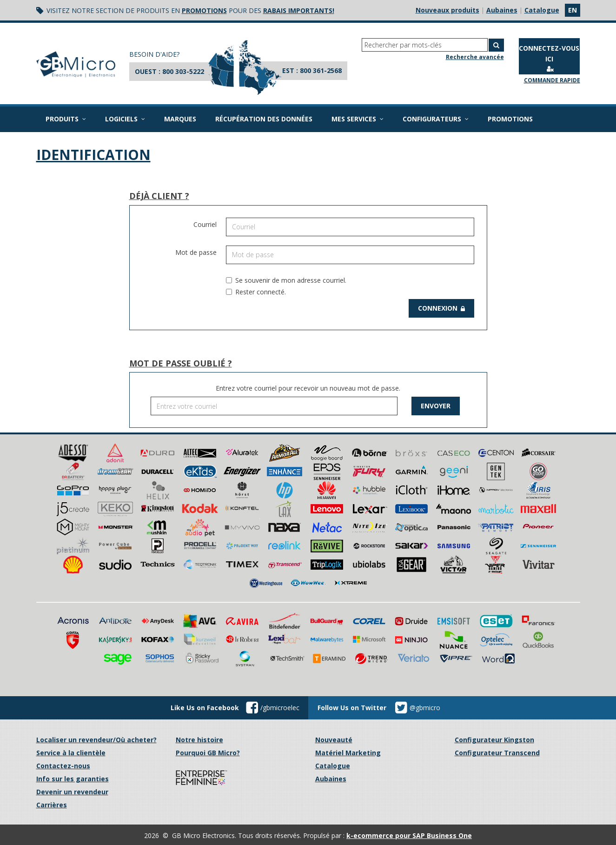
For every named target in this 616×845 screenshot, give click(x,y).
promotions (204, 10)
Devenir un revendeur (72, 792)
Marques (180, 119)
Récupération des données (264, 119)
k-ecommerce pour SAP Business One (409, 835)
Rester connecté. (256, 292)
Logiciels (125, 119)
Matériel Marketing (348, 753)
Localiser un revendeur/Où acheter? (96, 740)
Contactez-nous (63, 766)
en (573, 10)
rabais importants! (299, 10)
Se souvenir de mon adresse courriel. (286, 280)
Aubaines (502, 10)
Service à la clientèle (71, 753)
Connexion (441, 308)
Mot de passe (196, 252)
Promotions (510, 119)
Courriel (205, 224)
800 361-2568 (321, 70)
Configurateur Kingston (494, 740)
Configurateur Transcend (497, 753)
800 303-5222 (183, 71)
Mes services (358, 119)
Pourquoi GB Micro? (208, 753)
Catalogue (542, 10)
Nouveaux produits (447, 10)
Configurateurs (436, 119)
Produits (66, 119)
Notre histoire (199, 740)
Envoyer (436, 406)
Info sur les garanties (73, 779)
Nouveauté (334, 740)
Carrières (52, 805)
